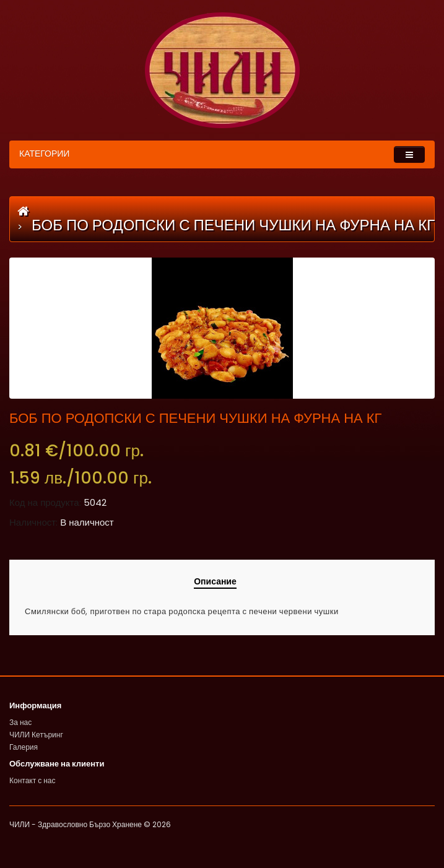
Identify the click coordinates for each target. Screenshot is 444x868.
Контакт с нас (33, 780)
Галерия (24, 747)
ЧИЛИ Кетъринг (36, 735)
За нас (20, 722)
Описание (215, 581)
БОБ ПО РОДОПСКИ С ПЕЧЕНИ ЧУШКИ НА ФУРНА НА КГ (233, 225)
